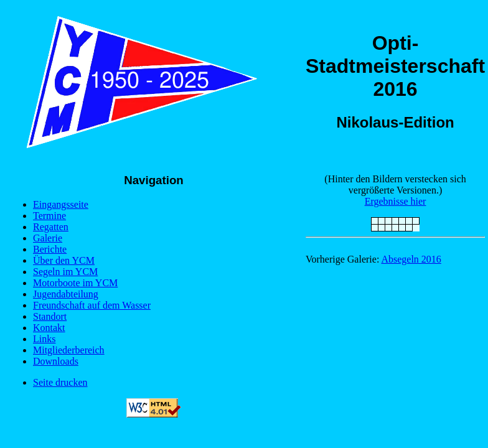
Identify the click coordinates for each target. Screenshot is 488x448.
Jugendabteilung (66, 294)
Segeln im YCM (65, 272)
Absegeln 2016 (411, 259)
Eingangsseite (61, 204)
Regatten (51, 227)
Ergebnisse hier (396, 201)
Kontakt (49, 328)
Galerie (48, 238)
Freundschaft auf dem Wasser (92, 305)
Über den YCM (64, 260)
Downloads (56, 361)
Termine (49, 216)
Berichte (50, 249)
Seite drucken (60, 382)
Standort (50, 316)
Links (44, 339)
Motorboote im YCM (75, 283)
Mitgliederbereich (69, 350)
